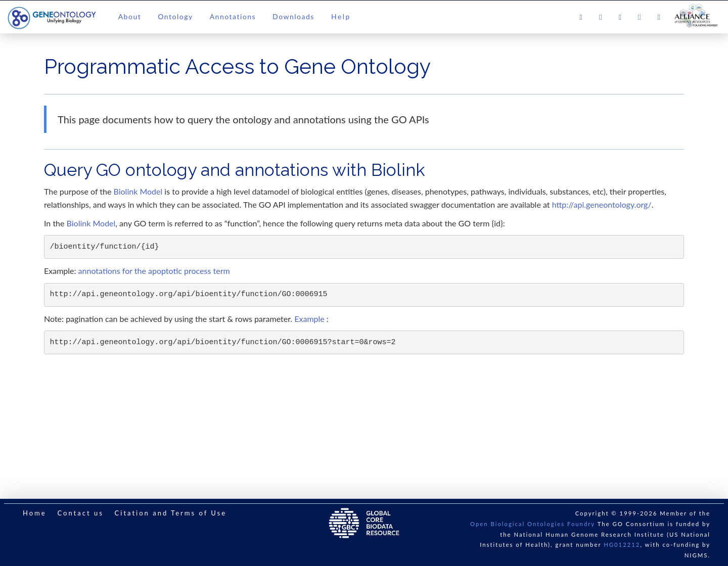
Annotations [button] (233, 16)
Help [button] (341, 16)
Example (309, 319)
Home (35, 513)
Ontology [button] (175, 16)
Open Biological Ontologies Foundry (533, 524)
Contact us (80, 513)
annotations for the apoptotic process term (154, 271)
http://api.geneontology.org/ (602, 204)
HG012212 (622, 545)
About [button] (130, 16)
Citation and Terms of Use (171, 513)
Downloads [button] (293, 16)
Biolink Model (138, 191)
